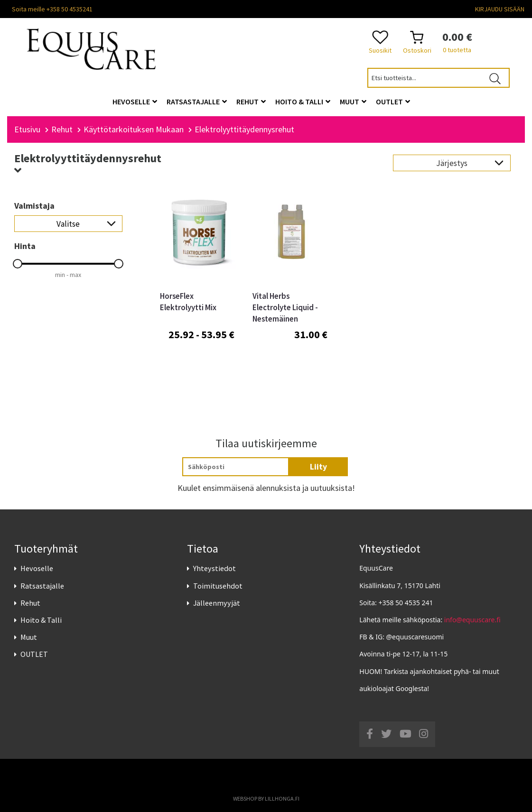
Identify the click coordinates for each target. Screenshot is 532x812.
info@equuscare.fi (472, 620)
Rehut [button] (251, 101)
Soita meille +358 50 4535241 (52, 9)
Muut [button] (353, 101)
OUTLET (34, 654)
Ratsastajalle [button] (197, 101)
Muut (29, 637)
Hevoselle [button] (135, 101)
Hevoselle (37, 568)
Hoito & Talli (41, 620)
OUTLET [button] (393, 101)
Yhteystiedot (215, 568)
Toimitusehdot (218, 586)
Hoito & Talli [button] (303, 101)
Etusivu (27, 129)
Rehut (30, 603)
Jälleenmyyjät (217, 603)
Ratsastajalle (42, 586)
